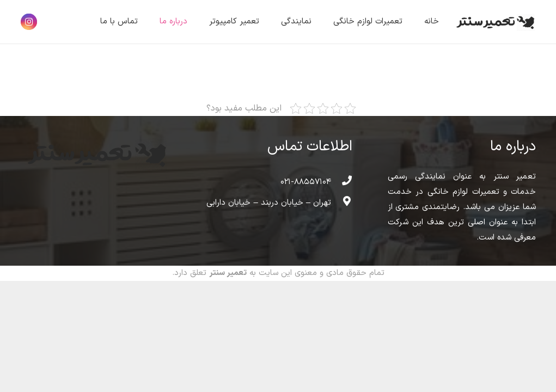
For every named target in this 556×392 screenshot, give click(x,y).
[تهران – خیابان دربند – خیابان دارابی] (341, 203)
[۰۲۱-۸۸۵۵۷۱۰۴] (341, 182)
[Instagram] (29, 22)
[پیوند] (494, 22)
